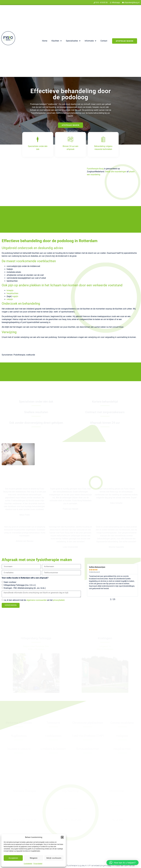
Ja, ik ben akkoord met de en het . (34, 600)
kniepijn (10, 290)
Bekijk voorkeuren (54, 858)
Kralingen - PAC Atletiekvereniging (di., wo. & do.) (25, 588)
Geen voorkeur (10, 582)
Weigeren (34, 858)
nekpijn (10, 299)
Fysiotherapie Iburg (95, 169)
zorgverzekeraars (38, 189)
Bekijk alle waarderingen (116, 172)
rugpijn (15, 296)
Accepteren (13, 858)
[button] (62, 837)
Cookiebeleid (28, 864)
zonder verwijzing (28, 192)
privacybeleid (59, 600)
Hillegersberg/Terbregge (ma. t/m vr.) (20, 585)
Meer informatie (71, 131)
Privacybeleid (38, 864)
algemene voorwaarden (37, 600)
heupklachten (12, 293)
